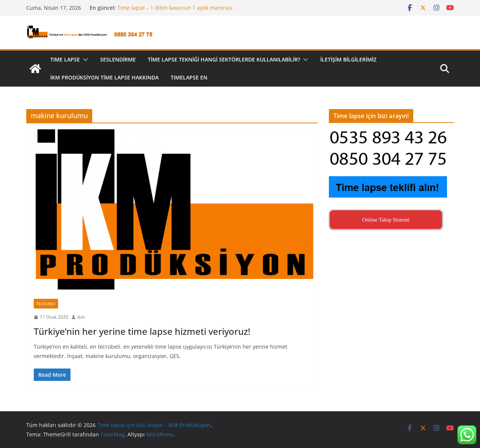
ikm (81, 317)
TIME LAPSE (65, 59)
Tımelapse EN (189, 77)
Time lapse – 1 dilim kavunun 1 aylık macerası (175, 8)
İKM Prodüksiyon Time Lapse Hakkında (104, 77)
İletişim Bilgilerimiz (348, 59)
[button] (84, 60)
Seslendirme (118, 59)
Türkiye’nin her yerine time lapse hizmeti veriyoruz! (142, 331)
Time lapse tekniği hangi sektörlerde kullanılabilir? (224, 59)
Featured (46, 304)
